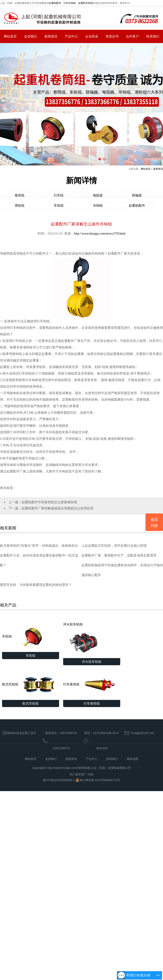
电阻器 (98, 195)
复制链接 (84, 768)
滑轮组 (20, 206)
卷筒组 (20, 195)
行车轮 (59, 195)
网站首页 (10, 36)
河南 (90, 774)
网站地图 (132, 759)
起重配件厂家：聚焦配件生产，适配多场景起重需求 (119, 555)
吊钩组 (98, 206)
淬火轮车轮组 (84, 640)
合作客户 (132, 36)
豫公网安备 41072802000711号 (98, 780)
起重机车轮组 (86, 3)
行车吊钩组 (70, 3)
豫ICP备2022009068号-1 (59, 780)
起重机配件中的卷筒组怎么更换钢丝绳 (49, 502)
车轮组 (59, 206)
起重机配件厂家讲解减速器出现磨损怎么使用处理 (57, 508)
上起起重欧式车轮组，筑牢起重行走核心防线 (114, 546)
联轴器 (137, 195)
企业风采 (92, 36)
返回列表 (154, 523)
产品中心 (71, 36)
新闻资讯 (51, 36)
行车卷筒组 (92, 685)
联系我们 (153, 36)
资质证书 (112, 36)
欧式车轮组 (31, 685)
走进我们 (31, 36)
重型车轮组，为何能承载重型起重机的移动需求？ (36, 585)
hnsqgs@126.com (143, 733)
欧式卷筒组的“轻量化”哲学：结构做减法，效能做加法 (39, 546)
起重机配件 (55, 3)
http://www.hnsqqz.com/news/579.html (100, 233)
